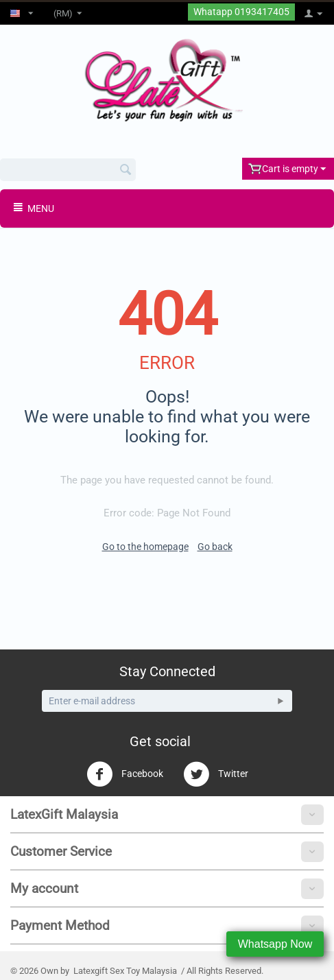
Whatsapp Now (275, 944)
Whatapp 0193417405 (241, 12)
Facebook (125, 774)
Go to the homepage (145, 547)
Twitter (216, 774)
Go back (215, 547)
